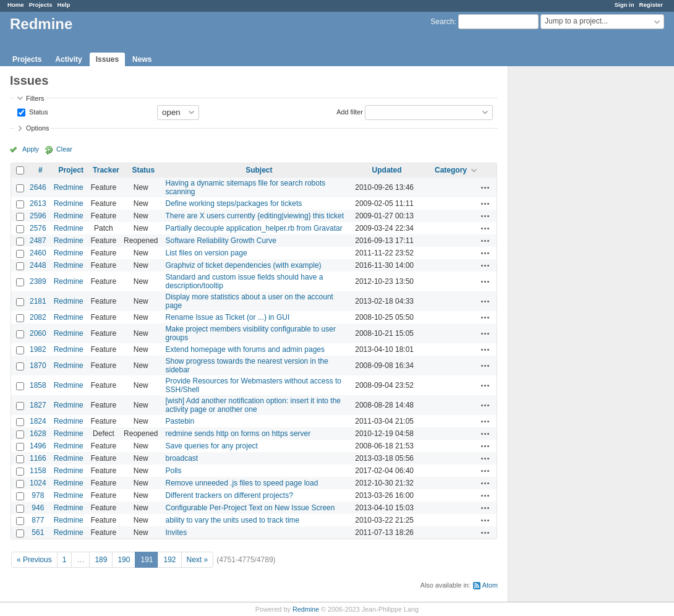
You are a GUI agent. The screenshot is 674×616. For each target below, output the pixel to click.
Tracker (106, 170)
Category (451, 170)
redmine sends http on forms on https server (238, 434)
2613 (38, 203)
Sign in (625, 5)
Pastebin (180, 421)
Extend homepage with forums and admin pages (245, 349)
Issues (107, 59)
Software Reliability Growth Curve (220, 241)
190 (124, 560)
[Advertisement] (570, 260)
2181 (38, 301)
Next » (198, 560)
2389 (38, 281)
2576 (38, 228)
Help (64, 5)
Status (38, 111)
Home (16, 5)
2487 (38, 241)
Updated (387, 170)
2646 (38, 187)
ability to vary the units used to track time (232, 520)
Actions (485, 187)
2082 (38, 317)
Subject (259, 170)
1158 (38, 471)
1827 (38, 405)
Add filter (350, 111)
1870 (38, 366)
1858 (38, 385)
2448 (38, 265)
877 (38, 520)
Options (37, 128)
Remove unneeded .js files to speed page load (241, 483)
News (142, 59)
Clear (64, 149)
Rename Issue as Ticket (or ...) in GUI (227, 317)
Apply (31, 149)
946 (38, 508)
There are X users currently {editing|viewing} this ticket (254, 216)
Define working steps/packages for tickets (233, 203)
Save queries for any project (211, 446)
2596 (38, 216)
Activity (68, 59)
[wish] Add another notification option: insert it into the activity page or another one (253, 405)
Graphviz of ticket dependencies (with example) (243, 265)
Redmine (69, 187)
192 (169, 560)
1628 (38, 434)
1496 (38, 446)
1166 (38, 458)
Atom (490, 585)
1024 (38, 483)
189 (101, 560)
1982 (38, 349)
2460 (38, 253)
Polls (173, 471)
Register (651, 5)
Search (442, 22)
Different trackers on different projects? (229, 495)
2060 (38, 333)
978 (38, 495)
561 (38, 533)
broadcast (181, 458)
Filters (35, 98)
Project (71, 170)
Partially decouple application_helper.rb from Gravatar (254, 228)
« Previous (34, 560)
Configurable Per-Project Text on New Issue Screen (250, 508)
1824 (38, 421)
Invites (176, 533)
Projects (41, 5)
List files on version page (206, 253)
